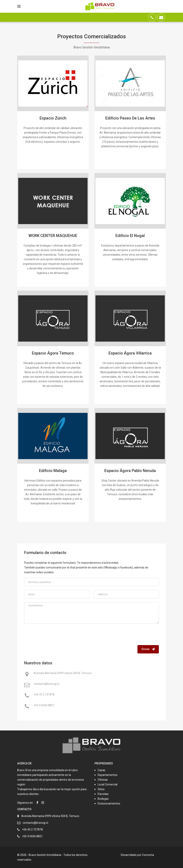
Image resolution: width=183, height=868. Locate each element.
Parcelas (103, 794)
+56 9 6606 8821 (44, 706)
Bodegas (103, 799)
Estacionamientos (109, 803)
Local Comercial (108, 784)
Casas (102, 770)
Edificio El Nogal (130, 236)
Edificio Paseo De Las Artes (130, 118)
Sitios (101, 789)
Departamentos (108, 775)
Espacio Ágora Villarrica (130, 353)
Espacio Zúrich (53, 118)
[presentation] (129, 635)
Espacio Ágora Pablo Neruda (130, 471)
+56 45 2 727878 (44, 695)
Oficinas (103, 780)
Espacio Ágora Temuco (53, 353)
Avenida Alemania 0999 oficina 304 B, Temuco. (63, 673)
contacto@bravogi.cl (46, 684)
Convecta (148, 855)
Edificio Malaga (53, 471)
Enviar (148, 649)
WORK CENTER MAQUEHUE (53, 236)
